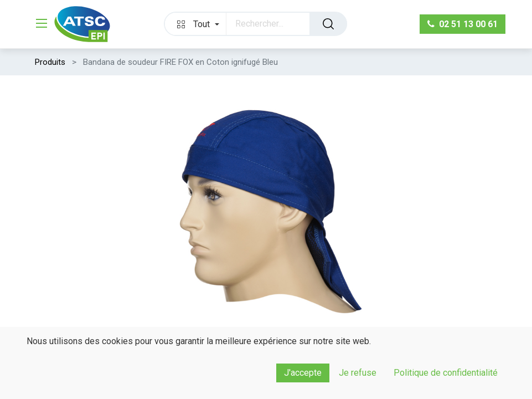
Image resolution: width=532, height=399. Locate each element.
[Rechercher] (328, 24)
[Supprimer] (45, 385)
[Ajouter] (99, 385)
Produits (50, 62)
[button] (195, 24)
